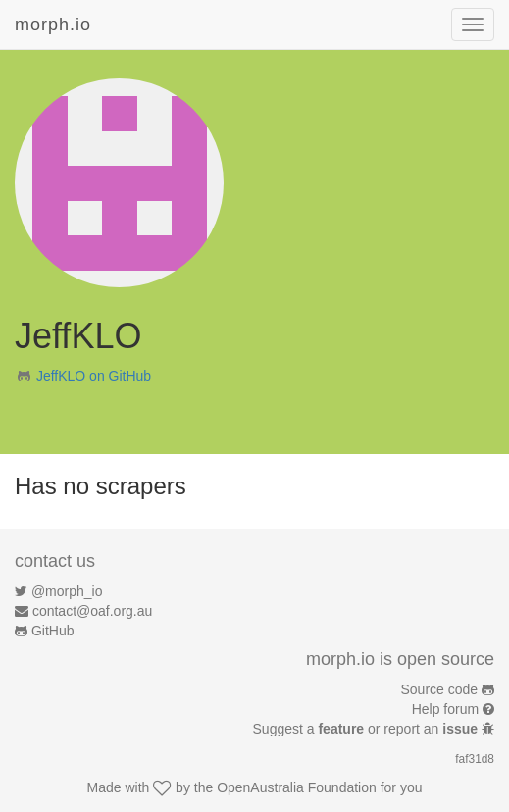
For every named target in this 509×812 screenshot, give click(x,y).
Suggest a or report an (367, 729)
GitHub (53, 631)
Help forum (445, 709)
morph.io (53, 25)
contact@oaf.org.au (92, 611)
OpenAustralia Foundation (297, 787)
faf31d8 (475, 759)
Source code (440, 689)
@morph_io (67, 591)
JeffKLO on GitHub (94, 376)
